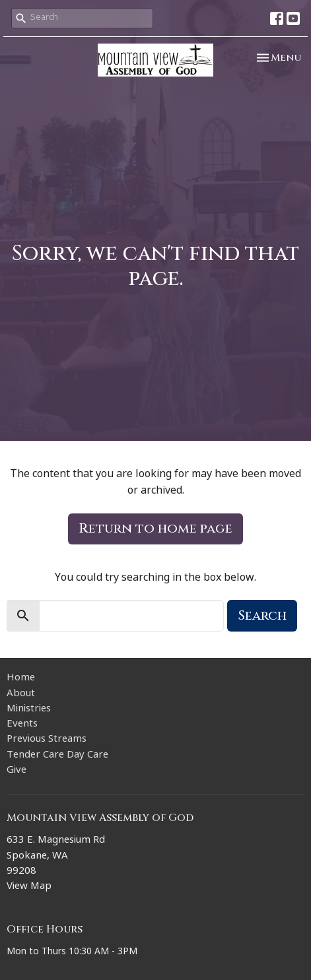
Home (21, 679)
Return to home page (155, 528)
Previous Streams (47, 740)
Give (17, 771)
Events (22, 725)
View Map (29, 887)
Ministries (29, 710)
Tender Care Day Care (57, 756)
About (21, 695)
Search (262, 615)
